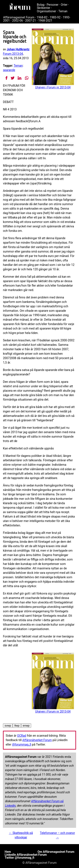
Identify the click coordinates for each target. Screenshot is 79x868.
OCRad (22, 736)
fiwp (17, 726)
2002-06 (17, 21)
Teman (63, 11)
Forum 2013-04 (13, 54)
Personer (53, 5)
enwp (26, 726)
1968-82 (42, 17)
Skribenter (44, 8)
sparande (9, 70)
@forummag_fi (22, 744)
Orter (64, 5)
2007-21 (30, 21)
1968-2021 (45, 21)
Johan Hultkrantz (18, 49)
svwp (8, 726)
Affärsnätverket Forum (37, 740)
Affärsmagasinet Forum (19, 17)
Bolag (41, 5)
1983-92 (55, 17)
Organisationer (47, 11)
